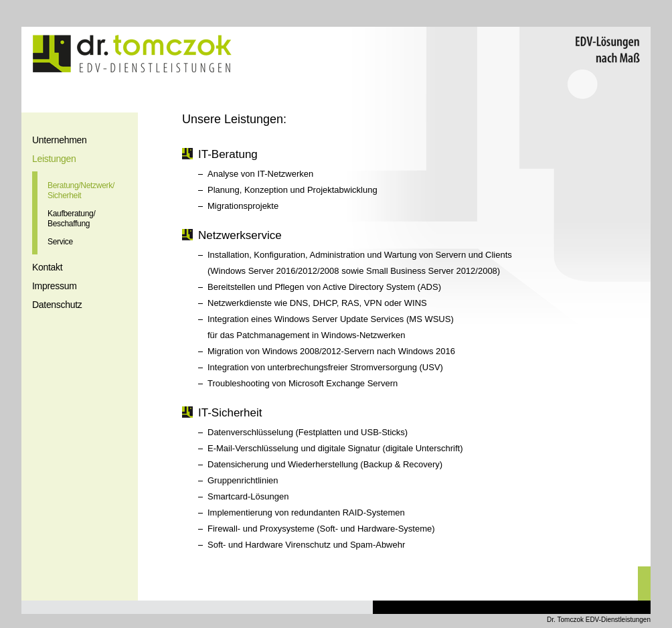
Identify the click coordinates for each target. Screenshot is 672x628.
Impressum (55, 286)
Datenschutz (57, 305)
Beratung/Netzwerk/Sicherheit (81, 190)
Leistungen (54, 159)
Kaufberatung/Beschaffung (72, 219)
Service (60, 242)
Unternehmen (60, 140)
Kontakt (47, 267)
